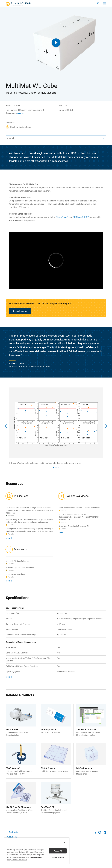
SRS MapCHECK (81, 217)
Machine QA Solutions (18, 127)
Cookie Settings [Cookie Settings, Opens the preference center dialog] (58, 857)
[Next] (106, 426)
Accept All (58, 851)
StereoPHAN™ (62, 217)
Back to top (14, 832)
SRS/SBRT (70, 110)
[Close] (64, 843)
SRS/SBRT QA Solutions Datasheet (20, 568)
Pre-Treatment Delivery (16, 110)
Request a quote (20, 311)
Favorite (11, 516)
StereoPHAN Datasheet (15, 574)
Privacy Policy (11, 837)
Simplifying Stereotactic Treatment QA (74, 526)
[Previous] (6, 426)
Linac (61, 110)
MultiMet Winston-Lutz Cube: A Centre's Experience (79, 508)
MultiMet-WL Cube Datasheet (18, 561)
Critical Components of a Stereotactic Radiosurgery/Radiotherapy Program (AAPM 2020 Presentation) (79, 517)
